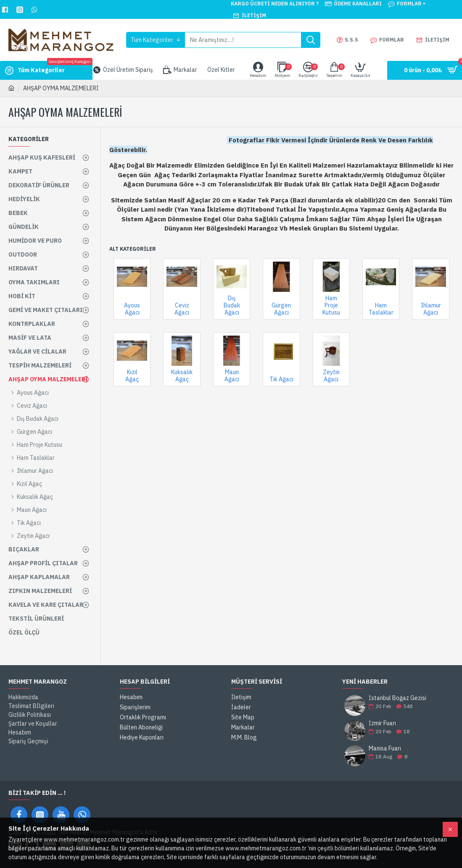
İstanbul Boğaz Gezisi (397, 698)
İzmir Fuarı (382, 723)
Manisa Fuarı (385, 749)
